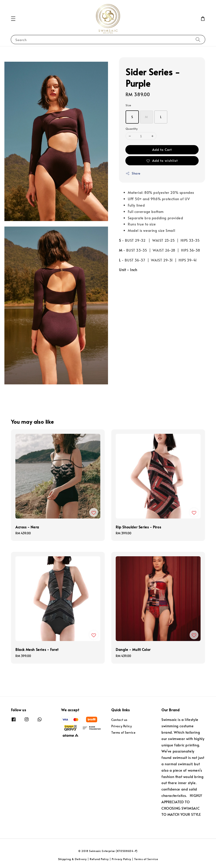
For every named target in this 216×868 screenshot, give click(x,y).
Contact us (119, 720)
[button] (13, 19)
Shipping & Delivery (72, 859)
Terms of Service (123, 732)
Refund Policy (99, 859)
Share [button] (133, 173)
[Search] (198, 39)
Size (128, 105)
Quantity (132, 129)
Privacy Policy (122, 726)
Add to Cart (162, 149)
